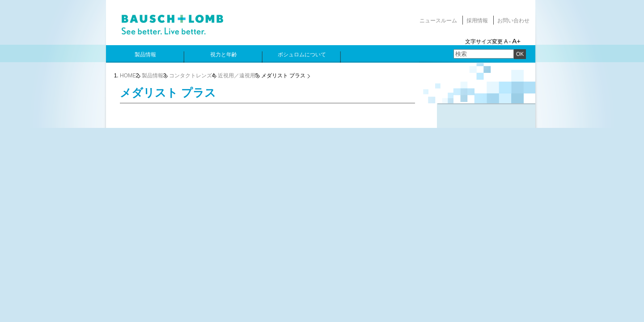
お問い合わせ (513, 21)
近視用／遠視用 (237, 76)
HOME (128, 76)
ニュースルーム (438, 21)
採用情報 (477, 21)
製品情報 (153, 76)
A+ (516, 41)
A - (507, 42)
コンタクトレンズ (191, 76)
